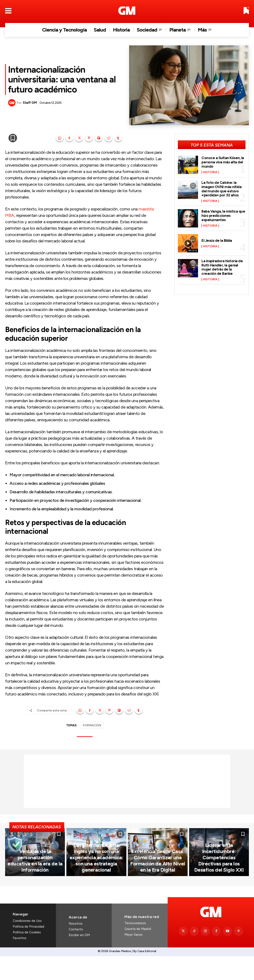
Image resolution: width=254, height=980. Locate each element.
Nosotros (76, 948)
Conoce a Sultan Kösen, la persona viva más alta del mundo (223, 162)
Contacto (76, 953)
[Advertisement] (127, 781)
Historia (210, 172)
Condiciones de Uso (27, 945)
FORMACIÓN (92, 725)
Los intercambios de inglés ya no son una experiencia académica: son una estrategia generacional (96, 885)
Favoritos (20, 962)
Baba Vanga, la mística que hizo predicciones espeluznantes (220, 216)
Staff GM (30, 103)
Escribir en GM (79, 959)
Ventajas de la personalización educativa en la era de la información (35, 888)
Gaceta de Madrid (138, 953)
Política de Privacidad (29, 950)
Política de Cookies (27, 956)
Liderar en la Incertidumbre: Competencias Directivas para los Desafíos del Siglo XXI (219, 883)
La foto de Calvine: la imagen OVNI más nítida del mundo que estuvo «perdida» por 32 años (222, 189)
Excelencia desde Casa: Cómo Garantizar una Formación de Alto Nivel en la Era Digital (158, 885)
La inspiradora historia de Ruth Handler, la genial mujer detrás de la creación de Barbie (223, 267)
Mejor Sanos (133, 959)
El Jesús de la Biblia (218, 240)
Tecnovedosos (135, 947)
